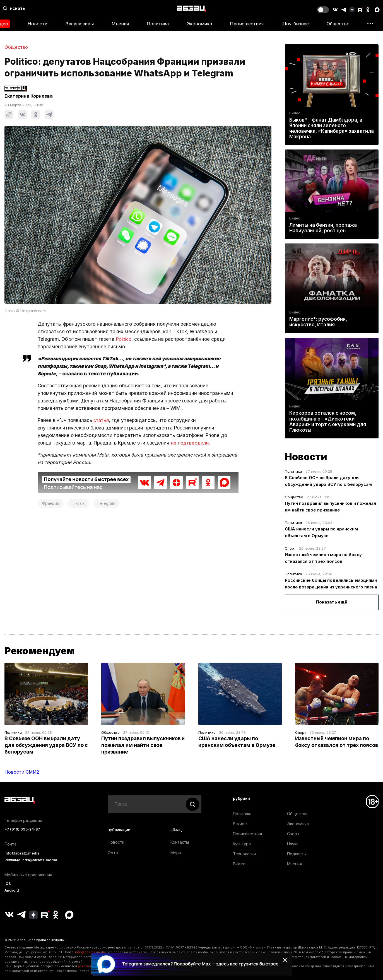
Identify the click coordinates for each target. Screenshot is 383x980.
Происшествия (247, 24)
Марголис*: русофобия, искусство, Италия (318, 322)
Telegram (106, 503)
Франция (51, 503)
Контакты (180, 842)
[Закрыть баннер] (285, 960)
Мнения (120, 24)
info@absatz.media (22, 853)
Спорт (290, 548)
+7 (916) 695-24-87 (22, 829)
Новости (38, 24)
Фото (113, 853)
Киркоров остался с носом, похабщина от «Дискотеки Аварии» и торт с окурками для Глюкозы (328, 422)
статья (102, 420)
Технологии (244, 854)
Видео (295, 113)
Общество (338, 24)
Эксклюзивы (80, 24)
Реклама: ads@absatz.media (31, 860)
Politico (124, 339)
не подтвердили (190, 443)
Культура (242, 844)
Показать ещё (332, 602)
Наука (293, 844)
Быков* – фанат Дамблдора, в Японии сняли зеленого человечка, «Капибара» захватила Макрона (332, 128)
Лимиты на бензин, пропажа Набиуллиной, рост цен (323, 228)
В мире (240, 824)
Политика (158, 24)
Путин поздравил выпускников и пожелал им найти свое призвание (143, 745)
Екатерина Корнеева (29, 96)
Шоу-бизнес (295, 24)
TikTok (78, 503)
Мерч (176, 853)
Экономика (199, 24)
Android (12, 890)
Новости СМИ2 (22, 772)
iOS (8, 884)
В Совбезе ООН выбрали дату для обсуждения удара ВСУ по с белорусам (46, 745)
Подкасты (297, 854)
